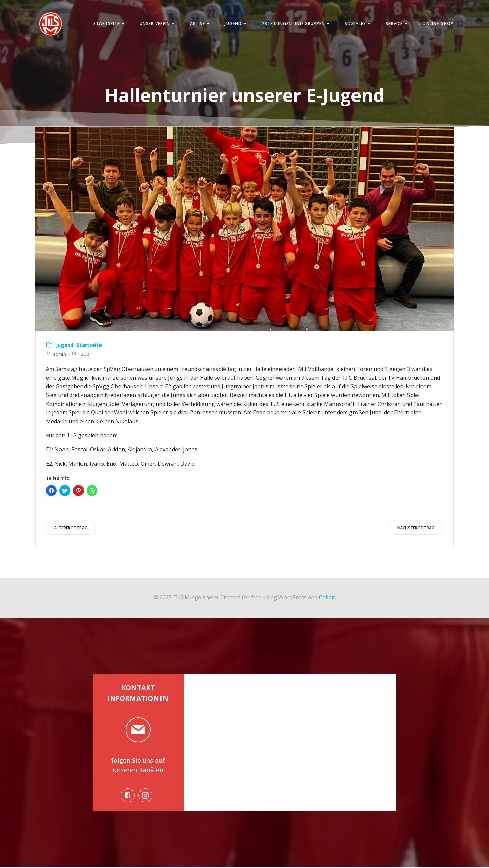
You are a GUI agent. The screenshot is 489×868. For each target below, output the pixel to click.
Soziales (358, 24)
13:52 (80, 354)
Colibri (327, 598)
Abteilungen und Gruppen (296, 24)
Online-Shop (438, 24)
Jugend (236, 24)
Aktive (200, 24)
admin (56, 354)
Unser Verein (158, 24)
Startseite (109, 24)
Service (397, 24)
